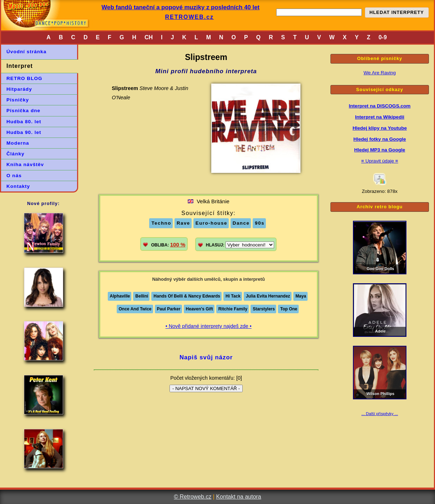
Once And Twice (135, 309)
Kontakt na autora (238, 497)
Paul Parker (169, 309)
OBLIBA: (168, 244)
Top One (289, 309)
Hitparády (19, 89)
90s (260, 223)
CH (149, 37)
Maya (301, 296)
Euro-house (211, 223)
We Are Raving (380, 73)
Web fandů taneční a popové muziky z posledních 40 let (181, 7)
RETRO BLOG (24, 78)
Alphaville (120, 296)
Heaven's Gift (199, 309)
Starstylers (264, 309)
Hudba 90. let (24, 132)
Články (16, 154)
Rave (183, 223)
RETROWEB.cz (189, 17)
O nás (14, 176)
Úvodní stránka (26, 52)
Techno (161, 223)
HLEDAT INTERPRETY (397, 12)
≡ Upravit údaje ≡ (380, 161)
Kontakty (18, 186)
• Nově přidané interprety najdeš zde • (209, 326)
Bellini (142, 296)
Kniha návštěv (25, 164)
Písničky (18, 100)
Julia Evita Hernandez (268, 296)
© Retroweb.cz (193, 497)
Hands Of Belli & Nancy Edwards (187, 296)
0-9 (383, 37)
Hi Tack (233, 296)
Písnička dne (23, 111)
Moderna (18, 143)
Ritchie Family (233, 309)
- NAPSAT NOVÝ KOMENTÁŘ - (206, 388)
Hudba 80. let (24, 122)
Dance (241, 223)
